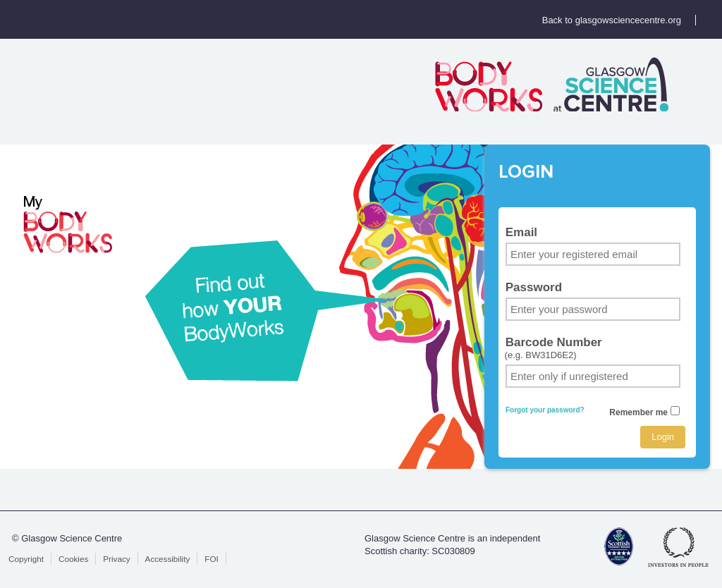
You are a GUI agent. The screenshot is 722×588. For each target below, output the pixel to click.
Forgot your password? (545, 410)
